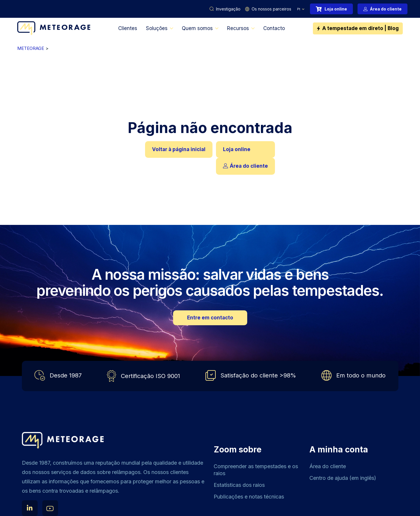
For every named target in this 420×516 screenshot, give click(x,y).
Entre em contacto (210, 318)
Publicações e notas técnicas (249, 497)
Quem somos (197, 28)
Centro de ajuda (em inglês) (343, 478)
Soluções (157, 28)
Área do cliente (386, 9)
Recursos (238, 28)
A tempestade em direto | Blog (360, 28)
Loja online (336, 9)
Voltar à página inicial (179, 149)
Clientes (128, 28)
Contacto (274, 28)
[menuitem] (301, 9)
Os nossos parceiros (271, 9)
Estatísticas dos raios (239, 485)
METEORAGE (31, 48)
